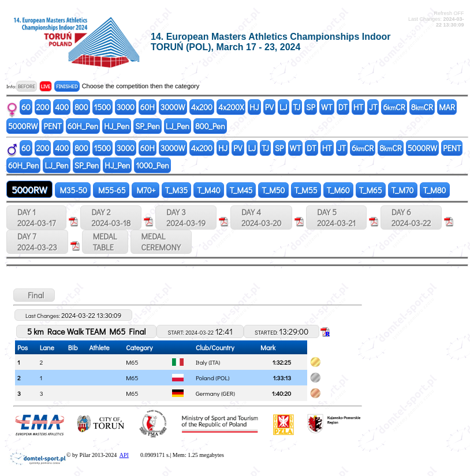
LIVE (46, 86)
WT (327, 107)
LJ (284, 107)
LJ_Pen (178, 126)
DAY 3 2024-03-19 (186, 218)
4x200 (202, 107)
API (124, 455)
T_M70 (403, 190)
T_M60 (338, 190)
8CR (422, 107)
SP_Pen (148, 126)
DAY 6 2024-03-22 (411, 218)
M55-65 (111, 190)
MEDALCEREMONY (161, 242)
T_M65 (371, 190)
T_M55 (306, 190)
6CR (394, 107)
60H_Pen (83, 126)
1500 (102, 107)
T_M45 (241, 190)
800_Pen (210, 126)
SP (311, 107)
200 (43, 107)
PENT (52, 126)
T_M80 (435, 190)
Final (34, 295)
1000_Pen (152, 165)
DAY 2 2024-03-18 (111, 218)
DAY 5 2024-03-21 (336, 218)
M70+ (146, 190)
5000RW (23, 126)
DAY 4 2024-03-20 (261, 218)
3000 (126, 107)
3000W (173, 107)
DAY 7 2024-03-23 (37, 242)
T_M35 (177, 190)
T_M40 (208, 190)
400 (62, 107)
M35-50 (73, 190)
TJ (297, 107)
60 (26, 107)
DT (343, 107)
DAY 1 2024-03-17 (36, 218)
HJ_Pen (117, 126)
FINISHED (67, 86)
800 (81, 107)
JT (373, 107)
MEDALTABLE (105, 242)
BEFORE (27, 86)
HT (358, 107)
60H (148, 107)
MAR (447, 107)
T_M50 (273, 190)
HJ (254, 107)
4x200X (231, 107)
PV (269, 107)
